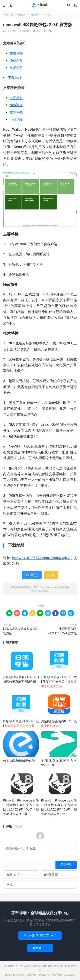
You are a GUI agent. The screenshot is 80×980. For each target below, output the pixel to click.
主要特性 (16, 53)
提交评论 (66, 865)
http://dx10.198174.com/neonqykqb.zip (42, 558)
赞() (49, 31)
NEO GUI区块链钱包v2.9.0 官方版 (20, 631)
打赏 (51, 575)
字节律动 (40, 5)
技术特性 (16, 68)
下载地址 (15, 78)
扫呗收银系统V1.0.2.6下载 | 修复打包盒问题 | (59, 682)
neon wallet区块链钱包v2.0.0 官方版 (38, 25)
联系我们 (40, 948)
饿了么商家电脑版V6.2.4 (19, 761)
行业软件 (36, 15)
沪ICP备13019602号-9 (40, 935)
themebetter (53, 966)
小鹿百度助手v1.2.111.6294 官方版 (63, 631)
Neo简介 (16, 60)
